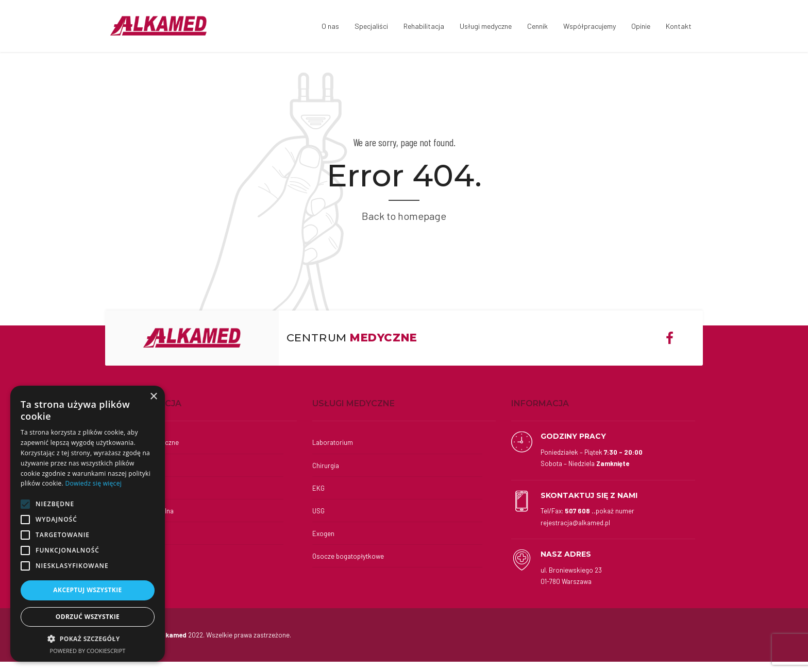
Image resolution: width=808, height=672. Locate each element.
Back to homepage (404, 216)
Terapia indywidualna (143, 511)
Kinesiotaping (133, 466)
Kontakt (679, 26)
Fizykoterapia (133, 533)
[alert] (88, 524)
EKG (318, 488)
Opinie (641, 26)
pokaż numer (615, 511)
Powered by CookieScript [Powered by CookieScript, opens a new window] (88, 651)
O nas (330, 26)
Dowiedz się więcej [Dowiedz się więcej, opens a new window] (93, 483)
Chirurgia (326, 466)
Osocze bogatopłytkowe (348, 556)
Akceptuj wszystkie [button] (87, 590)
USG (318, 511)
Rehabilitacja (424, 26)
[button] (88, 639)
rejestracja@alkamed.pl (575, 523)
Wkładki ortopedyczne (146, 442)
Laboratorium (333, 442)
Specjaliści (371, 26)
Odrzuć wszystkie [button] (88, 617)
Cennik (537, 26)
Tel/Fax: (587, 516)
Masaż (122, 488)
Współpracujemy (590, 26)
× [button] (153, 397)
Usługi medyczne (486, 26)
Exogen (323, 533)
